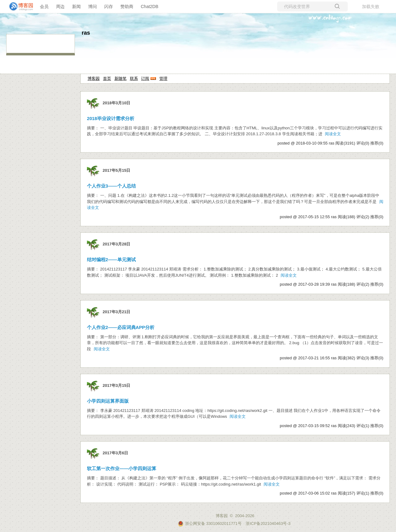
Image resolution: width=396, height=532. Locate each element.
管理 (163, 78)
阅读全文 (333, 134)
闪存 (109, 6)
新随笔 (121, 78)
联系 (134, 78)
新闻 (76, 6)
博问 (93, 6)
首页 (107, 78)
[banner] (19, 6)
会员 (44, 6)
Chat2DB (150, 6)
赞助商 (127, 6)
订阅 (145, 78)
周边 (60, 6)
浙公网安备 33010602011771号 (210, 523)
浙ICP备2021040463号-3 (268, 523)
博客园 (94, 78)
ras (86, 33)
